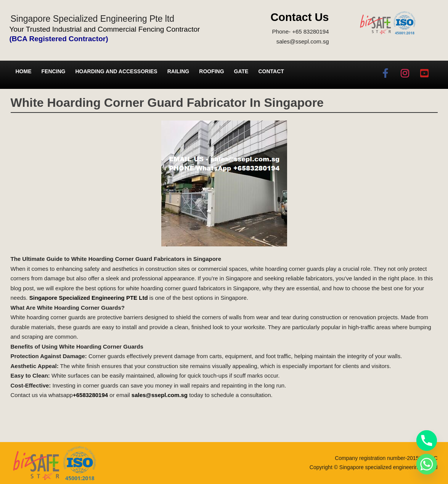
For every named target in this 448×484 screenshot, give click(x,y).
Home (24, 71)
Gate (241, 71)
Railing (178, 71)
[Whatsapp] (427, 464)
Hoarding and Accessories (116, 71)
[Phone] (427, 441)
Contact (271, 71)
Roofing (211, 71)
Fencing (54, 71)
